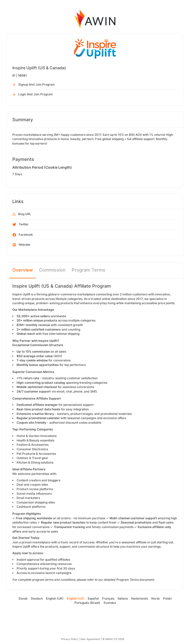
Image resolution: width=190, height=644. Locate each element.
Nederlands (140, 598)
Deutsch (37, 598)
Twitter (21, 225)
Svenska (110, 603)
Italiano (123, 598)
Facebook (23, 235)
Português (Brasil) (87, 603)
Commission (52, 270)
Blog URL (22, 214)
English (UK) (55, 598)
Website (21, 245)
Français (108, 598)
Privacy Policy (69, 639)
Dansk (23, 598)
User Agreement (90, 639)
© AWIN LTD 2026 (113, 639)
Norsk (156, 598)
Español (93, 598)
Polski (167, 598)
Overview (23, 270)
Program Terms (88, 270)
